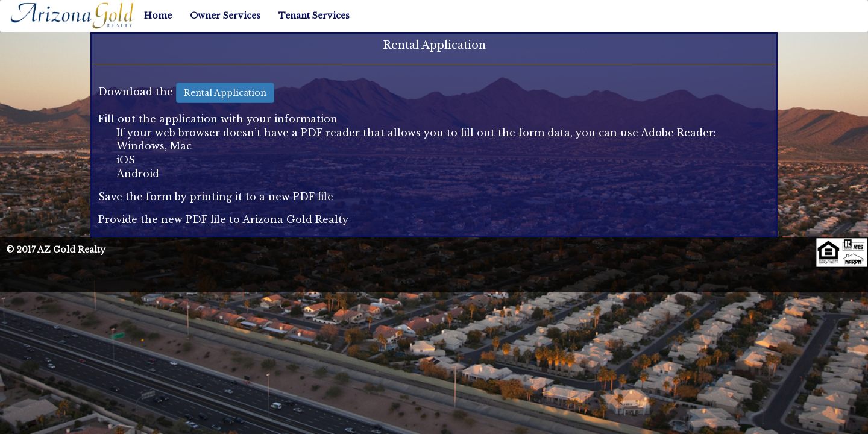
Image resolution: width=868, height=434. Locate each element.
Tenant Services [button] (314, 16)
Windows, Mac (154, 146)
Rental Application (225, 93)
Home (158, 16)
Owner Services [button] (225, 16)
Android (138, 174)
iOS (126, 160)
